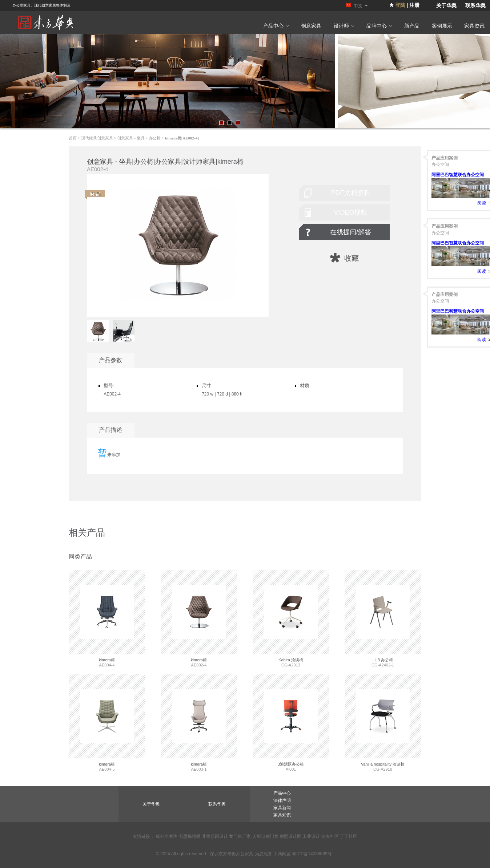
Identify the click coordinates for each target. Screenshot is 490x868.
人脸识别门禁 (265, 836)
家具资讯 (474, 26)
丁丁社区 (349, 836)
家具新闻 (282, 808)
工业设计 (311, 836)
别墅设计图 (290, 836)
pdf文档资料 (351, 193)
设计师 (344, 26)
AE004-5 (107, 723)
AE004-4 (107, 619)
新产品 (412, 26)
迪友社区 (330, 836)
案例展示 (442, 26)
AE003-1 (199, 723)
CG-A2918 (383, 723)
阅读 (482, 203)
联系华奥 (475, 5)
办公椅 (155, 138)
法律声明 (282, 800)
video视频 (350, 212)
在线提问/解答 (351, 232)
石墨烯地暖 (190, 836)
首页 (73, 138)
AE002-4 (199, 619)
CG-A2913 (291, 619)
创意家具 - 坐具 (131, 138)
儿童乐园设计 (215, 836)
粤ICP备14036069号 (312, 854)
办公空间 (440, 165)
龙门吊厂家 (240, 836)
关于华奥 (446, 5)
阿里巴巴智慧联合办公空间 (458, 175)
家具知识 (282, 815)
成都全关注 (166, 836)
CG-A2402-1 (383, 619)
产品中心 (276, 26)
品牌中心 (379, 26)
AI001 (291, 723)
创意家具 (311, 26)
